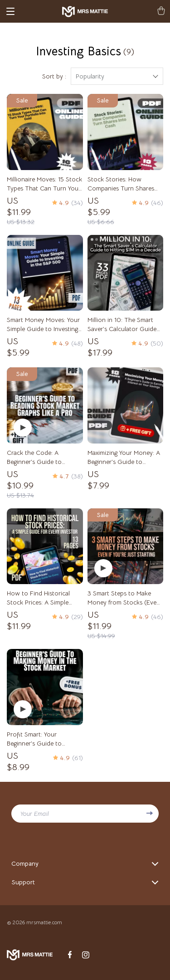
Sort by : (54, 76)
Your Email (35, 814)
